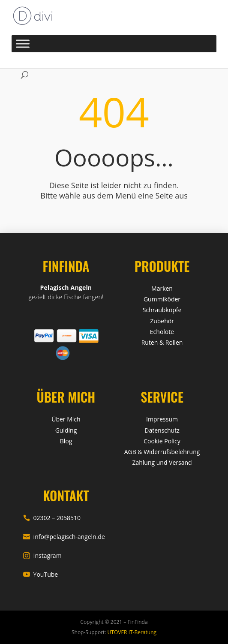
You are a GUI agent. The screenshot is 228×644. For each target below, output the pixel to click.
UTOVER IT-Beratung (131, 632)
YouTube (41, 574)
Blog (66, 441)
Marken (162, 288)
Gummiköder (162, 299)
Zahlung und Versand (162, 462)
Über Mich (66, 419)
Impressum (162, 419)
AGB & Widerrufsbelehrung (162, 452)
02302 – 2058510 (52, 518)
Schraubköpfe (162, 310)
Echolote (162, 332)
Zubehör (162, 321)
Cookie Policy (162, 441)
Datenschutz (162, 430)
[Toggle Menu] (23, 44)
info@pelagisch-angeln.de (64, 537)
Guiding (66, 430)
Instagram (42, 555)
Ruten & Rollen (162, 342)
